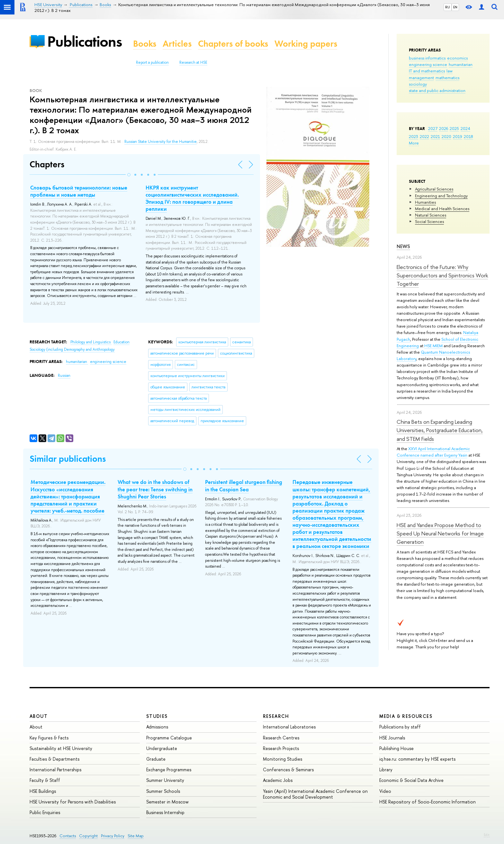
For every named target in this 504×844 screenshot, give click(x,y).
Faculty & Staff (45, 780)
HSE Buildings (43, 791)
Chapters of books (233, 44)
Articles (177, 44)
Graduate (156, 759)
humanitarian (461, 64)
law (450, 71)
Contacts (68, 836)
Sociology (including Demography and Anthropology (72, 349)
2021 (435, 136)
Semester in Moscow (167, 802)
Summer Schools (163, 791)
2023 (414, 136)
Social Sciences (429, 221)
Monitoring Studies (283, 759)
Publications (85, 41)
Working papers (306, 44)
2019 (458, 136)
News (403, 246)
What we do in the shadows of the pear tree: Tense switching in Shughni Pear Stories (155, 489)
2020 (446, 136)
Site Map (136, 836)
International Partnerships (55, 770)
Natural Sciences (431, 215)
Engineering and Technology (441, 196)
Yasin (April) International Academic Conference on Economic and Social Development (315, 794)
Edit (487, 835)
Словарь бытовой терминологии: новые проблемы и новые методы (79, 191)
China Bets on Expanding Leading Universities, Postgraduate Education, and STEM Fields (440, 430)
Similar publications (68, 459)
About (39, 716)
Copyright (88, 836)
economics (457, 58)
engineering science (428, 64)
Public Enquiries (45, 812)
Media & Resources (406, 716)
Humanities (425, 202)
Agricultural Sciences (434, 189)
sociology (418, 84)
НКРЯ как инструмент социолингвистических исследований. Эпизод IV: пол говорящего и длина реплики (192, 198)
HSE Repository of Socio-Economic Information (428, 802)
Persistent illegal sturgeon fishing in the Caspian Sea (244, 486)
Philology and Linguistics (91, 342)
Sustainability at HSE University (61, 748)
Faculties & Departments (54, 759)
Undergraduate (162, 748)
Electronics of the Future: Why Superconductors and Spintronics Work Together (442, 275)
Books (145, 44)
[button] (129, 175)
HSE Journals (392, 738)
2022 (424, 136)
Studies (157, 716)
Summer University (165, 780)
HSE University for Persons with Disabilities (73, 802)
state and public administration (437, 90)
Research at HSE (193, 62)
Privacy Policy (113, 836)
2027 (433, 128)
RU (448, 7)
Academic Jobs (278, 780)
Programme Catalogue (169, 738)
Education (122, 342)
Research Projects (281, 748)
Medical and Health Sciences (442, 209)
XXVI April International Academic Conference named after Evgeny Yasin (433, 452)
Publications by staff (400, 727)
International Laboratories (289, 727)
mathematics (447, 78)
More (414, 143)
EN (455, 7)
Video (385, 791)
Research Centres (281, 738)
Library (386, 770)
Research (276, 716)
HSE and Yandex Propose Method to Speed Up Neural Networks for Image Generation (440, 533)
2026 (444, 128)
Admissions (157, 727)
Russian (64, 376)
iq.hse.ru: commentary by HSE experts (417, 759)
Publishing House (396, 748)
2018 (468, 136)
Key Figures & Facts (49, 738)
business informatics (427, 58)
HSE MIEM (433, 346)
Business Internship (165, 812)
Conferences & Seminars (288, 770)
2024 (465, 128)
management (421, 78)
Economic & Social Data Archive (411, 780)
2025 (454, 128)
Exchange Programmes (169, 770)
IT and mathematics (427, 71)
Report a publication (152, 62)
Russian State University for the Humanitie (161, 142)
